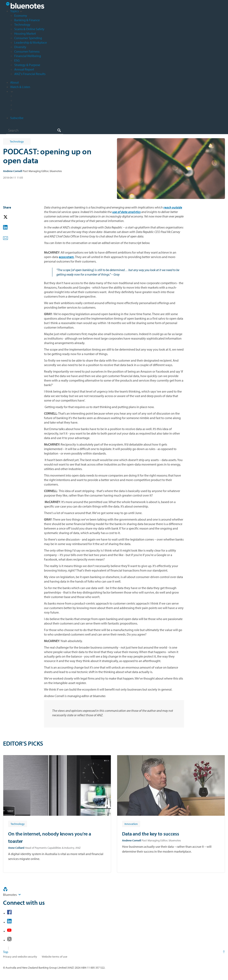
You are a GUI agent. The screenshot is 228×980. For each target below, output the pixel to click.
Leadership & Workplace (31, 42)
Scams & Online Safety (29, 29)
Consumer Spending (28, 38)
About (14, 82)
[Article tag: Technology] (18, 824)
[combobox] (35, 130)
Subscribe (17, 118)
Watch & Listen (20, 87)
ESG (17, 60)
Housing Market (25, 33)
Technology (22, 24)
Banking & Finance (27, 20)
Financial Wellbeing (28, 56)
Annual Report (24, 69)
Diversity (20, 47)
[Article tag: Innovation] (131, 824)
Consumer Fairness (27, 51)
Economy (21, 15)
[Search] (35, 130)
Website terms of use (55, 957)
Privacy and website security (20, 957)
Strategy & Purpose (27, 65)
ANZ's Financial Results (30, 74)
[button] (11, 217)
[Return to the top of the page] (114, 952)
